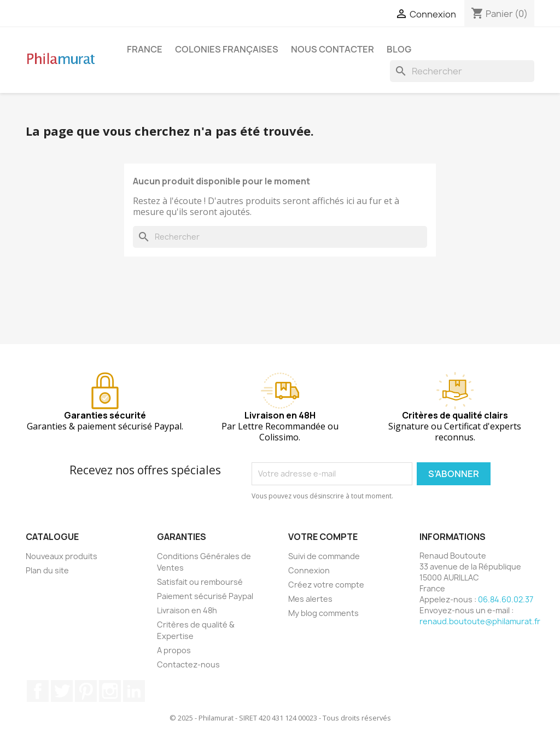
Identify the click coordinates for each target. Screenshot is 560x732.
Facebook (38, 691)
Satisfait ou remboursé (200, 582)
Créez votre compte (326, 585)
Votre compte (323, 537)
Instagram (110, 691)
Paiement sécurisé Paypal (205, 596)
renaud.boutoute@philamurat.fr (480, 621)
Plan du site (47, 570)
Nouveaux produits (62, 556)
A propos (174, 650)
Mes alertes (310, 599)
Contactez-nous (188, 664)
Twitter (62, 691)
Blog (399, 49)
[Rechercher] (462, 71)
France (145, 49)
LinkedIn (134, 691)
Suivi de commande (324, 556)
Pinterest (86, 691)
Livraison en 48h (187, 610)
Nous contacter (332, 49)
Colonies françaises (227, 49)
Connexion (309, 570)
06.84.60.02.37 (506, 599)
